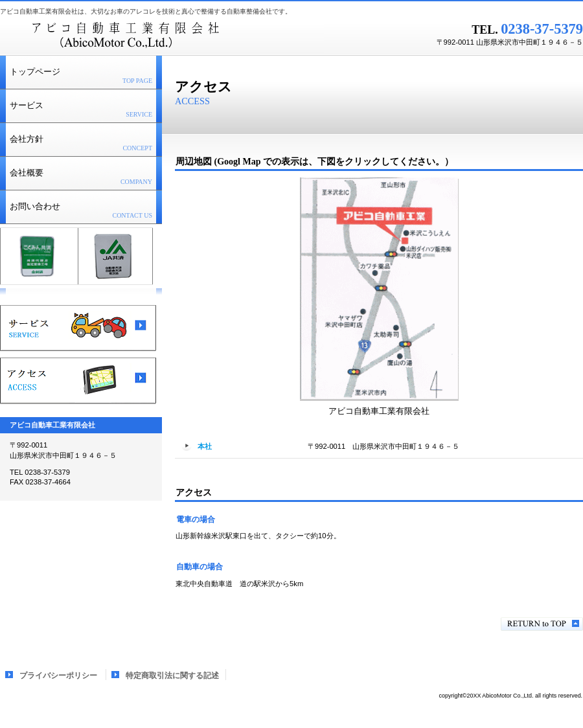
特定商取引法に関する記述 (172, 676)
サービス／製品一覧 (78, 328)
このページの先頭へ (542, 624)
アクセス (78, 381)
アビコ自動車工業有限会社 (162, 36)
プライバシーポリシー (58, 676)
